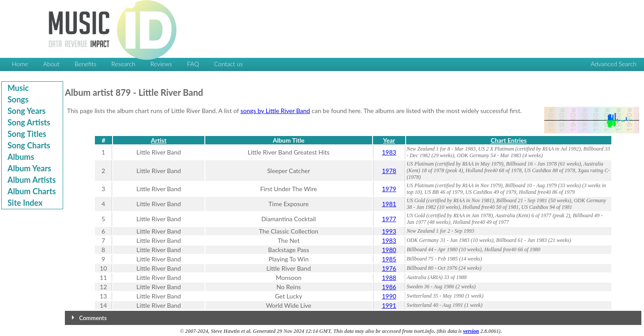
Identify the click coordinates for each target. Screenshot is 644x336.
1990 (389, 296)
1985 (389, 259)
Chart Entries (509, 140)
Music (18, 88)
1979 (389, 189)
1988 (389, 277)
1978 (389, 171)
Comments (93, 318)
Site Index (25, 203)
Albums (21, 157)
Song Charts (29, 145)
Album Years (29, 168)
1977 (389, 219)
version (471, 331)
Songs (18, 99)
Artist (159, 140)
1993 (389, 231)
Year (389, 140)
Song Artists (29, 122)
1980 (389, 250)
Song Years (26, 111)
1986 (389, 287)
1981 (389, 204)
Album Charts (32, 191)
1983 (389, 152)
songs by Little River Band (275, 111)
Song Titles (27, 134)
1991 (389, 305)
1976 (389, 268)
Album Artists (32, 180)
